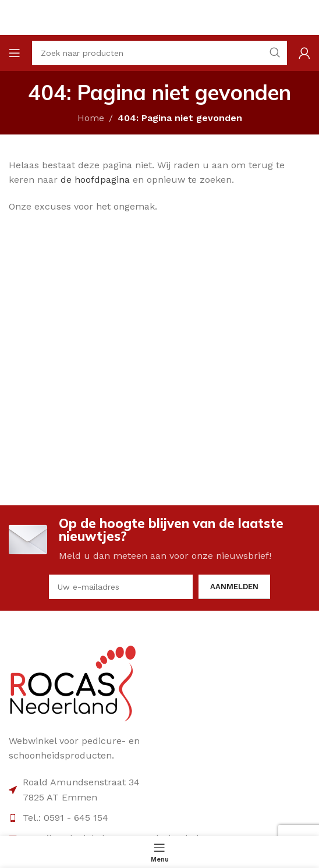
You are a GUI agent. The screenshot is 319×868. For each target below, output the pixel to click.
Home (91, 118)
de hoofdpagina (95, 180)
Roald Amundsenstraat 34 (81, 782)
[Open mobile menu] (15, 53)
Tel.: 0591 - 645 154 (65, 818)
